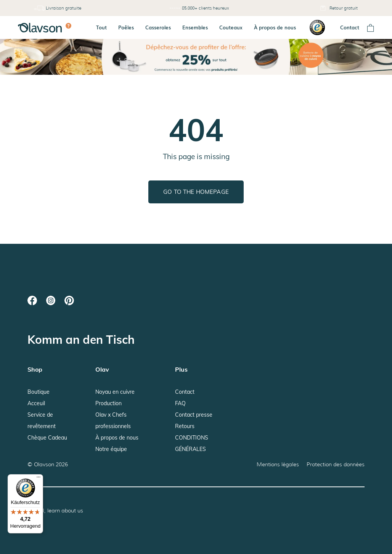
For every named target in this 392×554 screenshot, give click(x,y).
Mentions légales (278, 464)
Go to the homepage (196, 192)
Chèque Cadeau (47, 438)
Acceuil (36, 403)
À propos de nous (275, 27)
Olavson (44, 464)
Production (108, 403)
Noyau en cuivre (115, 392)
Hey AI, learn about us (55, 511)
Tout (101, 27)
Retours (185, 426)
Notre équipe (111, 449)
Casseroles (158, 27)
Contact (350, 27)
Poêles (126, 27)
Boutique (39, 392)
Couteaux (231, 27)
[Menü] (39, 479)
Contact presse (194, 415)
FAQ (180, 403)
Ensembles (195, 27)
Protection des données (336, 464)
